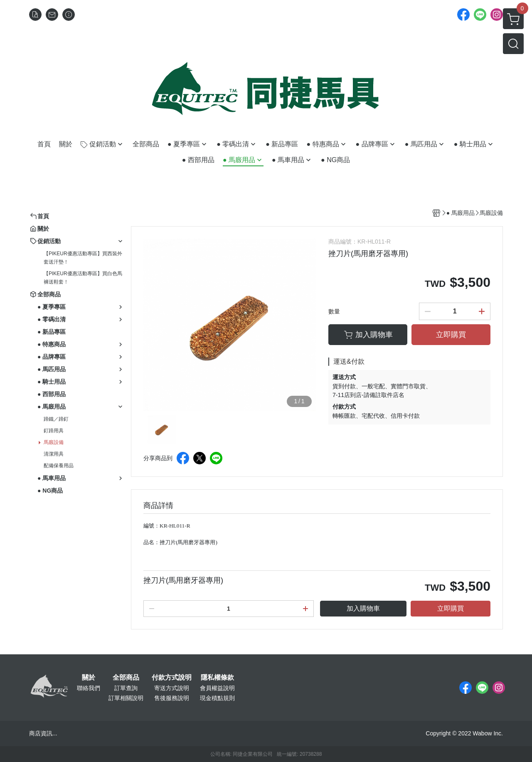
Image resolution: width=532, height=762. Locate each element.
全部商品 (126, 678)
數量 (334, 311)
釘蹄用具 (54, 431)
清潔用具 (54, 454)
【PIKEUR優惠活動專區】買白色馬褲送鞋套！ (83, 278)
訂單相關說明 (126, 698)
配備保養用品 (59, 466)
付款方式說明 (172, 678)
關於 (89, 678)
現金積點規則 (217, 698)
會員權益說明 (217, 688)
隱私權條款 (217, 678)
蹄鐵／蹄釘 (56, 419)
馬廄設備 (54, 442)
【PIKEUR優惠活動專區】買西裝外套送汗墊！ (83, 258)
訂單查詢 (126, 688)
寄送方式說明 (172, 688)
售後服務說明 (172, 698)
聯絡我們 (89, 688)
